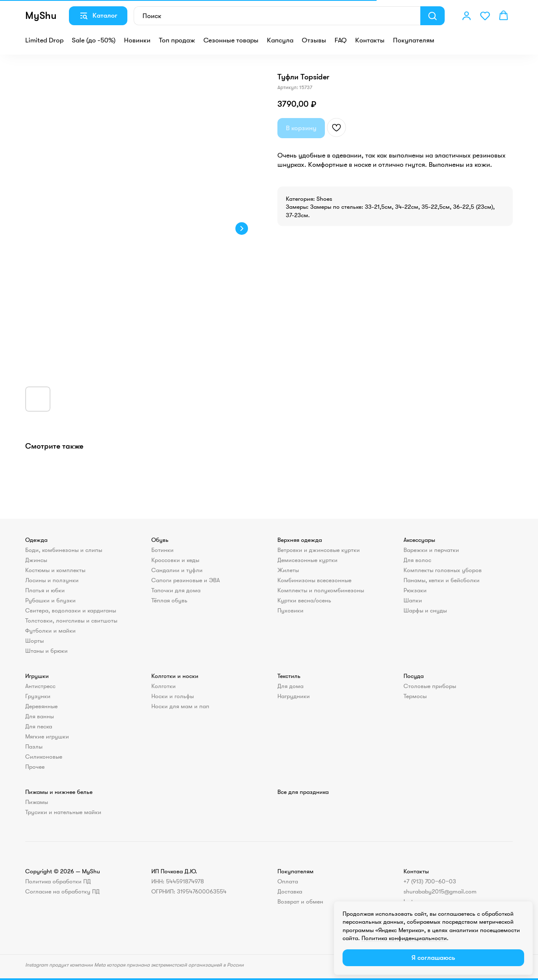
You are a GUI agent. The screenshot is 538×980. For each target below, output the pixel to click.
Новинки (137, 40)
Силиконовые (44, 757)
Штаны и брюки (46, 651)
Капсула (280, 40)
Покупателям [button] (414, 40)
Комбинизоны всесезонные (314, 580)
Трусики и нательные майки (63, 812)
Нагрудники (294, 696)
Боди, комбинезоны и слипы (64, 550)
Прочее (35, 767)
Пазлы (34, 746)
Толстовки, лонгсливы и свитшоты (71, 620)
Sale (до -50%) (94, 40)
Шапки (413, 600)
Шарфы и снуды (425, 610)
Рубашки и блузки (50, 600)
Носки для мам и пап (180, 706)
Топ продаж (177, 40)
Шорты (34, 641)
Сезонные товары (231, 40)
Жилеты (288, 570)
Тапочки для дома (176, 590)
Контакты (370, 40)
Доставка (290, 891)
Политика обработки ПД (58, 881)
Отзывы (314, 40)
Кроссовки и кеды (175, 560)
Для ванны (40, 716)
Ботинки (162, 550)
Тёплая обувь (169, 600)
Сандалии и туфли (177, 570)
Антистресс (40, 686)
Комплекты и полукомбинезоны (321, 590)
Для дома (290, 686)
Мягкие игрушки (47, 736)
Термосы (415, 696)
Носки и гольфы (173, 696)
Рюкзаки (415, 590)
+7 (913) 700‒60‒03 (430, 881)
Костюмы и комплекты (55, 570)
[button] (467, 16)
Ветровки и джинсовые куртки (319, 550)
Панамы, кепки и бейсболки (442, 580)
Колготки (164, 686)
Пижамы (37, 802)
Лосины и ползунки (52, 580)
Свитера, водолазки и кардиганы (71, 610)
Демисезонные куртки (307, 560)
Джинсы (36, 560)
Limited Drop (44, 40)
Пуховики (290, 610)
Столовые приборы (430, 686)
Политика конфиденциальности (404, 938)
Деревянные (41, 706)
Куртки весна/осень (304, 600)
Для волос (417, 560)
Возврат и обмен (300, 901)
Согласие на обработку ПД (62, 891)
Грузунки (38, 696)
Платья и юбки (45, 590)
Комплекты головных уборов (443, 570)
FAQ (341, 40)
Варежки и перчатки (431, 550)
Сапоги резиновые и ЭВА (186, 580)
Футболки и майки (50, 631)
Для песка (39, 726)
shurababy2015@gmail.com (440, 891)
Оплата (288, 881)
